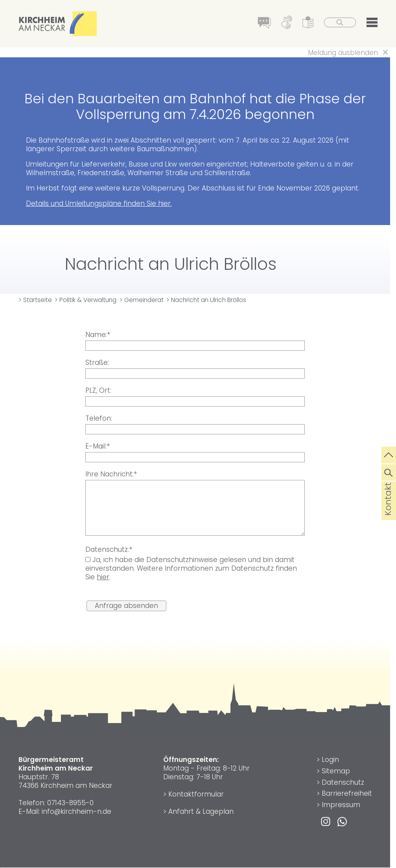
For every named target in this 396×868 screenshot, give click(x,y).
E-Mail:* (98, 446)
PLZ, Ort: (98, 390)
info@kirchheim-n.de (76, 811)
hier (103, 577)
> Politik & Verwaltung (86, 300)
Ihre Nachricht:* (111, 474)
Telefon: (99, 418)
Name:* (98, 335)
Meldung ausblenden (343, 53)
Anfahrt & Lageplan (201, 811)
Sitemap (336, 771)
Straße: (97, 363)
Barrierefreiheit (347, 793)
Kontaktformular (196, 794)
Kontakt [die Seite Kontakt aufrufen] (388, 511)
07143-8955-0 (70, 803)
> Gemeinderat (142, 300)
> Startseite (35, 300)
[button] (372, 24)
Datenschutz (343, 782)
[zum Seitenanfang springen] (389, 454)
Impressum (341, 805)
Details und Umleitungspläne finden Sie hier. (99, 203)
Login (330, 760)
